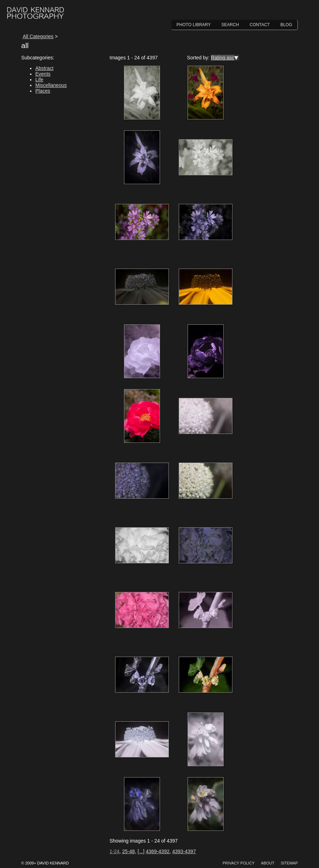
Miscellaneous (51, 85)
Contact (260, 25)
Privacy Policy (239, 863)
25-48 (129, 851)
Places (43, 91)
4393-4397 (184, 851)
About (268, 863)
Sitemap (289, 863)
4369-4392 (158, 851)
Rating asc (223, 58)
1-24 (114, 851)
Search (230, 25)
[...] (141, 851)
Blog (286, 25)
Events (43, 74)
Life (39, 80)
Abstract (44, 68)
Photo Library (194, 25)
